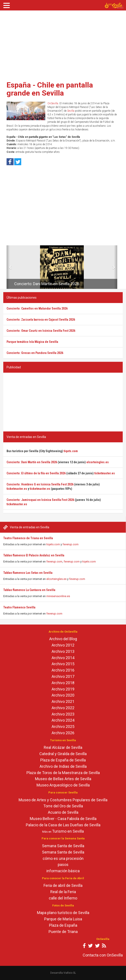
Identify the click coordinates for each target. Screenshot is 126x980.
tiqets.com (53, 544)
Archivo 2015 (63, 664)
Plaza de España (63, 925)
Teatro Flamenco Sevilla (19, 607)
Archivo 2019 (63, 689)
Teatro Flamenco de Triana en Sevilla (28, 538)
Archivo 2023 (63, 714)
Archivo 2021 (63, 701)
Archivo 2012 (63, 645)
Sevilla (71, 111)
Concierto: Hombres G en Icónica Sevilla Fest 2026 (40, 484)
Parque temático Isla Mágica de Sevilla (32, 342)
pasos (63, 865)
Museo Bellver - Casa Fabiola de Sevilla (63, 819)
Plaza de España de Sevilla (63, 760)
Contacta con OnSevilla (103, 955)
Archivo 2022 (63, 708)
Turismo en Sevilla (68, 831)
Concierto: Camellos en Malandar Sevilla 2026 (37, 308)
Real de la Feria (63, 892)
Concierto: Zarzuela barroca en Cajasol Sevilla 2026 (41, 320)
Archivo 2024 (63, 720)
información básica (63, 871)
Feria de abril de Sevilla (63, 885)
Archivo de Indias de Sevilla (63, 766)
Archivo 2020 (63, 695)
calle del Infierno (63, 898)
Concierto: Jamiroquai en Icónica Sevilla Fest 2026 (40, 500)
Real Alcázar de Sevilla (63, 747)
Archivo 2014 (63, 658)
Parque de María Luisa (63, 919)
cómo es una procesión (63, 858)
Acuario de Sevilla (63, 812)
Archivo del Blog (63, 639)
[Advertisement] (63, 44)
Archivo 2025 (63, 727)
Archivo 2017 (63, 676)
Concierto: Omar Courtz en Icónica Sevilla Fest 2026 (41, 331)
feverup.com (71, 544)
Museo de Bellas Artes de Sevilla (63, 779)
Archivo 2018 (63, 683)
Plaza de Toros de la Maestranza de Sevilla (63, 773)
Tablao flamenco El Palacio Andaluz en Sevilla (34, 555)
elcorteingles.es (56, 579)
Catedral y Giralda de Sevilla (63, 754)
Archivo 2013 (63, 651)
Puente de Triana (63, 932)
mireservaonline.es (58, 596)
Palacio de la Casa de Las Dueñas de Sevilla (63, 825)
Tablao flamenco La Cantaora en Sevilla (29, 590)
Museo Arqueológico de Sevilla (63, 785)
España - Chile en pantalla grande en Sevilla (50, 89)
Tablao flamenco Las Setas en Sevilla (28, 573)
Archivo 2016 (63, 670)
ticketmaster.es (105, 473)
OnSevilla (53, 103)
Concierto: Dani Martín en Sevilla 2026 (47, 284)
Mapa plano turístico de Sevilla (63, 913)
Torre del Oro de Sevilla (63, 806)
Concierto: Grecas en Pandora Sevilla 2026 (35, 353)
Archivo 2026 (63, 733)
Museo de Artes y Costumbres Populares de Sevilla (63, 800)
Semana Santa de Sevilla (63, 846)
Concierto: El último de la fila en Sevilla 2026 (36, 473)
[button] (8, 267)
